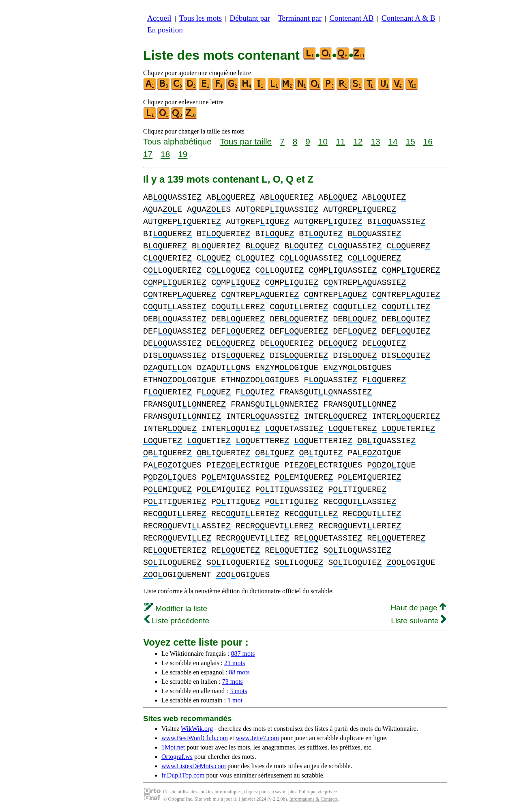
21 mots (235, 663)
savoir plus (286, 792)
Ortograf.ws (177, 757)
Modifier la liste (176, 608)
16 (428, 141)
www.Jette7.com (257, 738)
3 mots (238, 691)
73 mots (233, 682)
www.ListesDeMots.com (194, 766)
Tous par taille (246, 141)
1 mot (235, 700)
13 (375, 141)
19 (183, 154)
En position (165, 30)
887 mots (243, 654)
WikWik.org (197, 729)
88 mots (239, 672)
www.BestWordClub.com (195, 738)
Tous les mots (201, 18)
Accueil (159, 18)
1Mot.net (173, 747)
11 (340, 141)
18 (165, 154)
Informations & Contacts (313, 799)
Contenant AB (351, 18)
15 (411, 141)
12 (358, 141)
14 (393, 141)
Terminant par (300, 18)
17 (148, 154)
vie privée (327, 792)
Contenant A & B (409, 18)
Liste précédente (177, 621)
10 (323, 141)
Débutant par (250, 18)
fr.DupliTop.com (183, 775)
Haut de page (418, 608)
